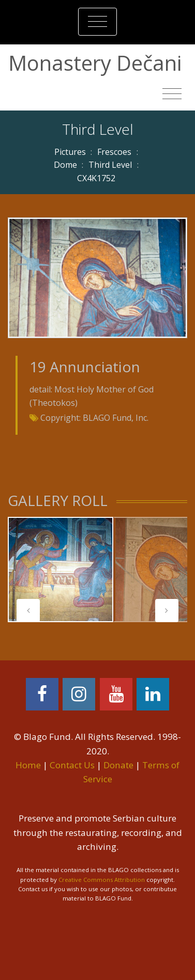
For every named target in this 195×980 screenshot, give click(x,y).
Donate (118, 765)
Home (28, 765)
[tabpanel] (61, 570)
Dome (65, 165)
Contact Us (72, 765)
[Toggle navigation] (97, 22)
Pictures (70, 152)
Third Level (110, 165)
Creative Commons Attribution (102, 880)
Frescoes (114, 152)
